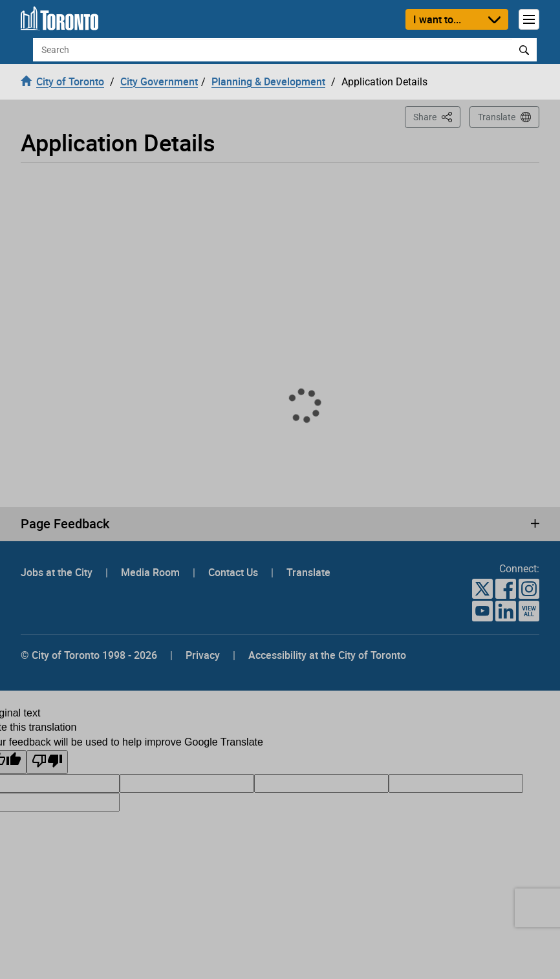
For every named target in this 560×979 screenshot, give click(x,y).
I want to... (437, 19)
